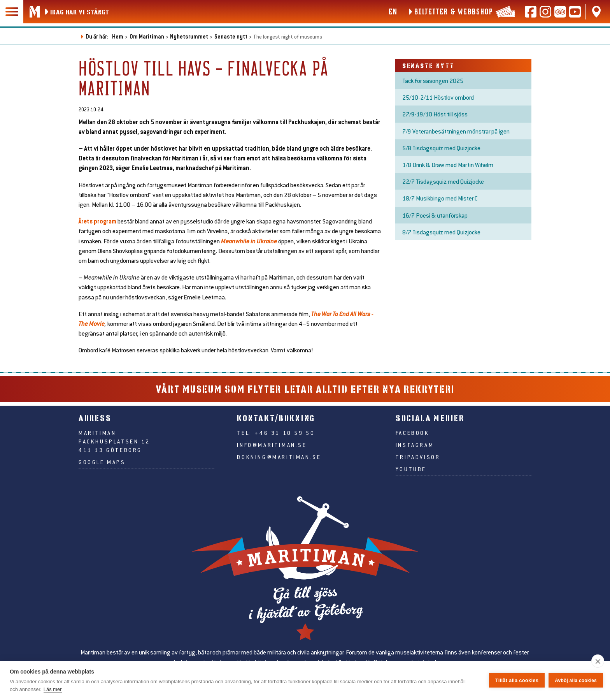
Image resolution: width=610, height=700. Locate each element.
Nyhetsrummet (189, 36)
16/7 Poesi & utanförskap (435, 215)
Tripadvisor (418, 457)
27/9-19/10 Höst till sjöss (435, 114)
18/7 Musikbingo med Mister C (440, 198)
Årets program (97, 221)
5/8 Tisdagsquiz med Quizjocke (441, 148)
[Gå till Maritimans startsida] (35, 12)
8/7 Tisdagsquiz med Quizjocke (441, 232)
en (393, 11)
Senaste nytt (231, 36)
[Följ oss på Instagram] (545, 12)
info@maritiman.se (272, 445)
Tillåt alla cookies (517, 680)
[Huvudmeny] (12, 12)
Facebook (413, 433)
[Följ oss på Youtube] (575, 12)
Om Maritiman (147, 36)
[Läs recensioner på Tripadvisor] (560, 12)
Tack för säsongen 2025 (433, 80)
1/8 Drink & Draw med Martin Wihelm (448, 164)
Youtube (411, 469)
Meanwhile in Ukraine (249, 241)
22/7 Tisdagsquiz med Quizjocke (443, 181)
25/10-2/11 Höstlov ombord (438, 97)
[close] (598, 661)
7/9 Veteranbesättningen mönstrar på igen (456, 131)
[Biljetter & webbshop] (461, 12)
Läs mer (53, 689)
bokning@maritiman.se (279, 457)
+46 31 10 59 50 (285, 433)
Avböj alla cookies (576, 681)
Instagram (415, 445)
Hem (118, 36)
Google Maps (102, 462)
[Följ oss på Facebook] (531, 12)
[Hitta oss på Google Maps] (596, 12)
